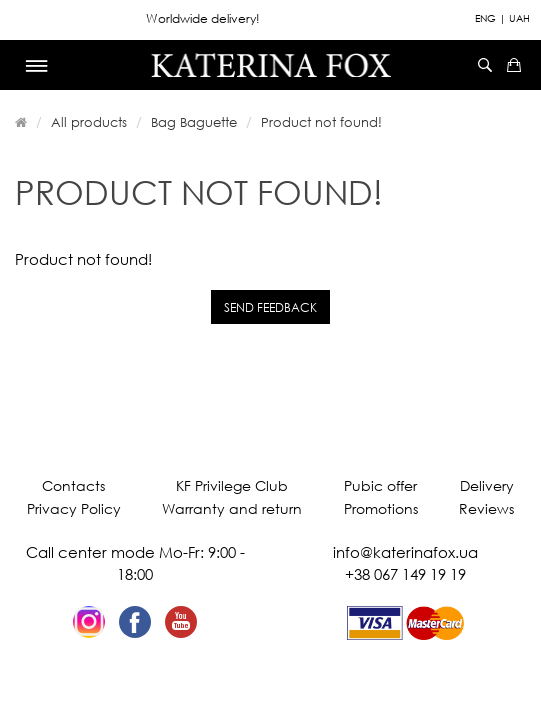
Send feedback (270, 307)
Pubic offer (380, 485)
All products (89, 122)
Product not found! (321, 122)
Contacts (73, 485)
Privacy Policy (74, 508)
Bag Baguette (194, 122)
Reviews (486, 508)
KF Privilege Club (232, 485)
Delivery (487, 485)
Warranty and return (232, 508)
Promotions (381, 508)
